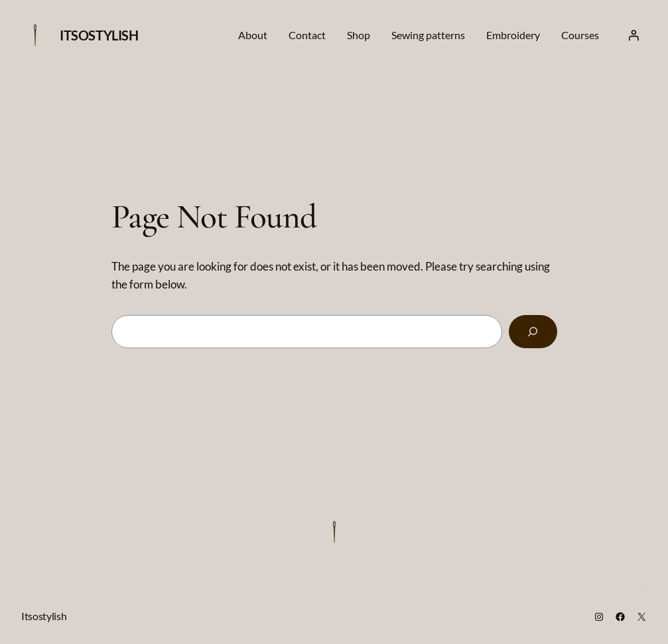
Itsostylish (99, 35)
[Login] (634, 35)
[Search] (533, 332)
